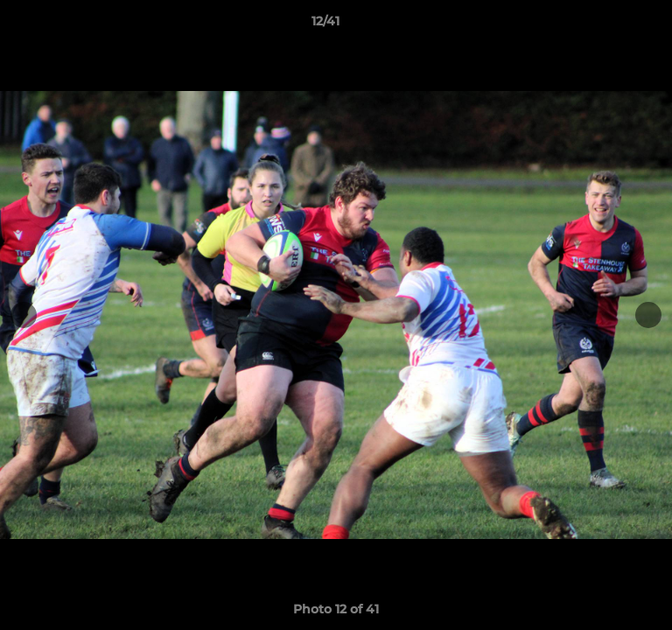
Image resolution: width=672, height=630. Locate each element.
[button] (609, 25)
